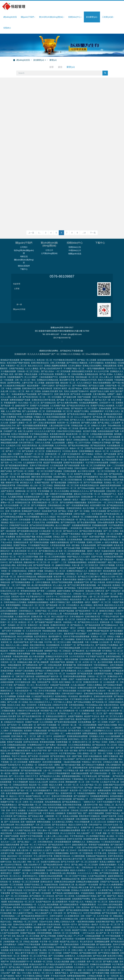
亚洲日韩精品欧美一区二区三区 (45, 482)
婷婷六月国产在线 (67, 699)
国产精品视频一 (105, 756)
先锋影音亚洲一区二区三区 (54, 648)
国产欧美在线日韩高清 (77, 394)
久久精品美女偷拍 (84, 936)
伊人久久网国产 (31, 357)
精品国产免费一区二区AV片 (65, 830)
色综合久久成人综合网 (38, 762)
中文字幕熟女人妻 (71, 750)
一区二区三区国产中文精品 (75, 856)
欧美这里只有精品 (20, 713)
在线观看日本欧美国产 (97, 542)
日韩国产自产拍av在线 (110, 862)
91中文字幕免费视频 (92, 893)
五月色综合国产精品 (36, 673)
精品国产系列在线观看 (53, 442)
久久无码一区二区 (71, 765)
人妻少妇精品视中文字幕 (59, 405)
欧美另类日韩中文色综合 (20, 930)
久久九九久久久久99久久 (84, 973)
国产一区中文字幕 (55, 730)
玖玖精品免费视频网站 (89, 383)
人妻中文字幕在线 (87, 899)
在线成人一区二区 (103, 688)
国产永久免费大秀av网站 (67, 383)
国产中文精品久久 (91, 554)
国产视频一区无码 (41, 708)
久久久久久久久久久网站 (88, 853)
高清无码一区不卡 (69, 904)
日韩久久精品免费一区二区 (21, 910)
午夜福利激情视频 (36, 967)
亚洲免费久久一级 (62, 354)
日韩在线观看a (77, 354)
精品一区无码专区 (29, 685)
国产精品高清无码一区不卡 (60, 825)
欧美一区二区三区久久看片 (112, 696)
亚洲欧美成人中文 (115, 656)
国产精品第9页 (78, 571)
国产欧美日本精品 (21, 739)
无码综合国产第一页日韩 (47, 662)
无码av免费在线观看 (106, 502)
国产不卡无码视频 (78, 522)
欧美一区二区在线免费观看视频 (72, 531)
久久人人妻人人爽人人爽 (11, 377)
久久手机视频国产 (97, 779)
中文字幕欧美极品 (32, 859)
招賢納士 (7, 28)
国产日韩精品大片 (69, 950)
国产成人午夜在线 (98, 562)
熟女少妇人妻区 (20, 842)
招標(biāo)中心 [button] (75, 17)
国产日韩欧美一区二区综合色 (42, 876)
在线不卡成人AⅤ (102, 691)
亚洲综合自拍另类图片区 (56, 696)
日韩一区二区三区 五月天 (55, 437)
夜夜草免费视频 (23, 634)
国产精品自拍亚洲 (93, 605)
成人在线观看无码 (60, 882)
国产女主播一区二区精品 (18, 682)
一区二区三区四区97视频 (27, 537)
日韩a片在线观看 (75, 457)
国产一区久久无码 (16, 756)
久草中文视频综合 (96, 343)
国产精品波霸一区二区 (55, 585)
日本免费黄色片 (10, 924)
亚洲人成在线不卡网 (88, 594)
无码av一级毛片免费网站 (22, 907)
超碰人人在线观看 (78, 941)
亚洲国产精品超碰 (28, 913)
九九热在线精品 (20, 813)
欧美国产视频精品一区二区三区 (49, 528)
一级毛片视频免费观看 (95, 348)
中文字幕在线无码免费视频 (27, 480)
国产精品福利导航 (31, 388)
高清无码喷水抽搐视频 (52, 742)
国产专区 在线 (9, 916)
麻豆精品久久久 (27, 462)
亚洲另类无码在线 (15, 870)
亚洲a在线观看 (105, 388)
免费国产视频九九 (53, 827)
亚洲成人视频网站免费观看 (56, 346)
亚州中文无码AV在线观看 (36, 867)
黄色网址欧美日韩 (112, 910)
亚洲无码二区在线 (57, 762)
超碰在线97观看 (52, 363)
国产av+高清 (45, 480)
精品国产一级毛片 (68, 608)
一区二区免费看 (89, 708)
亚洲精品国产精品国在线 (96, 836)
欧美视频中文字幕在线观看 (34, 850)
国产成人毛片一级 (103, 380)
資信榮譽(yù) (40, 40)
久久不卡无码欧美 (58, 519)
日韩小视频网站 (82, 799)
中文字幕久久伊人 (112, 391)
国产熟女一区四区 (100, 722)
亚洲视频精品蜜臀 (100, 505)
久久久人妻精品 (32, 348)
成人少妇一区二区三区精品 (41, 465)
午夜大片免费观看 (46, 964)
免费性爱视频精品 (90, 713)
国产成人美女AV (99, 671)
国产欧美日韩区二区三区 (14, 648)
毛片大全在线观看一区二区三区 (17, 485)
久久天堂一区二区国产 (26, 420)
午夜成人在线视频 (13, 368)
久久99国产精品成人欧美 (25, 810)
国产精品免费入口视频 (107, 773)
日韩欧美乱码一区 (75, 462)
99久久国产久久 (64, 497)
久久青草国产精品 (106, 870)
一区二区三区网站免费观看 (61, 494)
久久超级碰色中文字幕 (33, 442)
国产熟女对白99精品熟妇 (79, 425)
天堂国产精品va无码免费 (42, 668)
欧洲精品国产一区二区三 (50, 514)
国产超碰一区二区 (64, 380)
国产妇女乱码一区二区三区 (99, 930)
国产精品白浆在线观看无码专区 (59, 944)
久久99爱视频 (89, 460)
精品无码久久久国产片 (43, 830)
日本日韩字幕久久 (26, 423)
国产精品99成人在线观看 (103, 619)
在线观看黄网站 (53, 502)
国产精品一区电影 (66, 491)
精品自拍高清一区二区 (79, 579)
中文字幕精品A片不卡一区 (59, 930)
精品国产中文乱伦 (92, 696)
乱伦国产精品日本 (43, 882)
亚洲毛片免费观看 (90, 368)
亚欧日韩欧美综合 (37, 625)
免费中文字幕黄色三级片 (60, 582)
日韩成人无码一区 (61, 517)
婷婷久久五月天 (10, 827)
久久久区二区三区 (89, 628)
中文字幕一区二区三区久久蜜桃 (58, 622)
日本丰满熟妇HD (77, 596)
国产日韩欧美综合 (68, 502)
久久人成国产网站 (13, 391)
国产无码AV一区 (14, 705)
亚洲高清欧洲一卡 (89, 477)
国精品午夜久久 (73, 807)
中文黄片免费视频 (25, 397)
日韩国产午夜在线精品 (71, 514)
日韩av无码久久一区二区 (92, 534)
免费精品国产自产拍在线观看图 (24, 964)
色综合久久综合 (14, 685)
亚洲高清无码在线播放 (57, 867)
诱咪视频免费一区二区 (75, 762)
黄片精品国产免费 (100, 634)
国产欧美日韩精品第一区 (68, 500)
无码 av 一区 (95, 420)
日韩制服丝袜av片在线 (59, 679)
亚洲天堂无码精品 (11, 448)
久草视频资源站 (16, 710)
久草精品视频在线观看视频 (101, 414)
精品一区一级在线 (113, 448)
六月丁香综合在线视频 (67, 671)
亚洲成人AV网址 (31, 927)
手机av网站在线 (114, 405)
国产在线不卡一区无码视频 (51, 568)
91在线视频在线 (113, 425)
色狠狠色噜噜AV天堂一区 (61, 417)
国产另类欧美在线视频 (39, 522)
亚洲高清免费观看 (21, 944)
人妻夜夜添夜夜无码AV (61, 759)
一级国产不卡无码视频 (89, 480)
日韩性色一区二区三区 (29, 588)
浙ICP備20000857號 (62, 318)
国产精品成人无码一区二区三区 (37, 619)
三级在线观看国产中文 (48, 357)
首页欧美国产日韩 (98, 799)
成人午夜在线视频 (36, 636)
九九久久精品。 (40, 799)
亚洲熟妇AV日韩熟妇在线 (48, 360)
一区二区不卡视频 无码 (20, 565)
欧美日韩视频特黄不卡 (43, 770)
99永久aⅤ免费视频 (25, 616)
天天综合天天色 (38, 502)
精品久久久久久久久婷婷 (20, 502)
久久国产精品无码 (45, 887)
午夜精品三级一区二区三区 (96, 882)
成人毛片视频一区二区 (92, 488)
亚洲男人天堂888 (94, 522)
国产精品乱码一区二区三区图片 (84, 388)
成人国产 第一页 (103, 913)
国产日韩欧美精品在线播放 (12, 497)
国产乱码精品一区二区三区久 (102, 890)
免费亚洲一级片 (16, 388)
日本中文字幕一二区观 (71, 827)
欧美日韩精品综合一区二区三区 (21, 882)
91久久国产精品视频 (108, 457)
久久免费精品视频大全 (39, 853)
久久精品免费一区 (111, 662)
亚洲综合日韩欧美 (54, 559)
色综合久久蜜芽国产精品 (22, 799)
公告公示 (49, 230)
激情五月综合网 (35, 793)
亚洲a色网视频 (93, 400)
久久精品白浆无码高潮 (20, 807)
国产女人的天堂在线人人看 (50, 594)
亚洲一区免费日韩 (13, 491)
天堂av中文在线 (60, 719)
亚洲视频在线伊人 (89, 528)
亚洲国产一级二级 (21, 853)
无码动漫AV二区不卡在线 (58, 400)
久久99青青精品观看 (34, 631)
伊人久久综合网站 (62, 471)
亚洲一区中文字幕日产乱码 (72, 768)
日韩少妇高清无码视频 (52, 785)
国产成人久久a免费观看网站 (111, 864)
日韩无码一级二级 (69, 705)
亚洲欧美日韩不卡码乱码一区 (31, 437)
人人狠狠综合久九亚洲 (97, 614)
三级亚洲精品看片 (30, 519)
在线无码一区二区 (49, 454)
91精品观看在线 (110, 346)
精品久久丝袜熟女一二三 (81, 850)
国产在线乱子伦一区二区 (55, 653)
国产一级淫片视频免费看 (93, 793)
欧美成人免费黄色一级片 (110, 842)
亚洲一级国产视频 (74, 736)
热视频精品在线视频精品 (38, 582)
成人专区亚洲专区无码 (105, 500)
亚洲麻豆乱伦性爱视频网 (100, 944)
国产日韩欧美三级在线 (45, 688)
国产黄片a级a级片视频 (71, 745)
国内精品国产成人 (52, 773)
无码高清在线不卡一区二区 (65, 468)
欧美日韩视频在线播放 (30, 959)
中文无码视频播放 (32, 497)
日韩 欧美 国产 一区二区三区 (68, 688)
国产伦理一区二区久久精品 (48, 899)
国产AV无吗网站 (26, 779)
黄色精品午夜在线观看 (10, 340)
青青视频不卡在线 (8, 839)
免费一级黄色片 (38, 579)
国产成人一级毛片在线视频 (67, 639)
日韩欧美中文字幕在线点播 (28, 691)
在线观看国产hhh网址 (81, 879)
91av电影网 (71, 653)
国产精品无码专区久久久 (110, 519)
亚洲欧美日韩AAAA (62, 836)
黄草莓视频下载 (69, 645)
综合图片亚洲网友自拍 (50, 842)
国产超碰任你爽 (69, 377)
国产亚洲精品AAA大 (110, 605)
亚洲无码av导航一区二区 (64, 970)
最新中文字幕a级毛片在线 (82, 964)
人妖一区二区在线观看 (52, 750)
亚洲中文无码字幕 (74, 819)
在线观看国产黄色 (79, 576)
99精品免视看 (78, 622)
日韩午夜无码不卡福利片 (72, 673)
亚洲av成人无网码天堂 (95, 571)
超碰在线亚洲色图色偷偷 (110, 465)
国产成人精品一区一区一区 (101, 867)
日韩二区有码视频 (58, 343)
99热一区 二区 (33, 842)
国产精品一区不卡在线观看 (87, 539)
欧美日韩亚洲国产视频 (26, 517)
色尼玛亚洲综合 (41, 616)
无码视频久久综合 (97, 716)
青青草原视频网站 (13, 585)
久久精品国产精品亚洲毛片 (43, 676)
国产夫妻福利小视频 (101, 953)
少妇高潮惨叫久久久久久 (103, 710)
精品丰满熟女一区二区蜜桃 (12, 867)
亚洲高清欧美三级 (67, 864)
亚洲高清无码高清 (74, 488)
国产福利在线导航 (28, 768)
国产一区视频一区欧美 (13, 819)
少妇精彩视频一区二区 (13, 921)
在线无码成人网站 (8, 545)
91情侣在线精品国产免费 (108, 411)
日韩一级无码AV (83, 887)
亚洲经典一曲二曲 (107, 497)
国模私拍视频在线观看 (98, 790)
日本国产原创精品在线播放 (58, 850)
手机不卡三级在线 (19, 736)
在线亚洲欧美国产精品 (105, 902)
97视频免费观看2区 (88, 884)
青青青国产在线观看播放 (99, 825)
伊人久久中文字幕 (101, 351)
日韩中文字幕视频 (107, 545)
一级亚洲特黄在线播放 (85, 902)
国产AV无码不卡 (47, 388)
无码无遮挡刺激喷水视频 (66, 588)
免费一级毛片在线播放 (89, 750)
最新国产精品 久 (62, 953)
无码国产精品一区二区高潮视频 (52, 488)
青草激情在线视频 (28, 571)
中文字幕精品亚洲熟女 (39, 414)
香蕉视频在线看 (23, 457)
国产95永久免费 (100, 936)
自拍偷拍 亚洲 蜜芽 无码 (52, 371)
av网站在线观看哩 (73, 713)
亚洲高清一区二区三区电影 (50, 933)
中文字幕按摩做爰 (8, 400)
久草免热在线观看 (88, 525)
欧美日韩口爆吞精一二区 (100, 579)
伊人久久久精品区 (48, 497)
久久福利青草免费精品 (32, 394)
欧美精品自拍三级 (23, 482)
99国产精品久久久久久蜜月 (78, 537)
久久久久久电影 (108, 728)
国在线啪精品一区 (29, 884)
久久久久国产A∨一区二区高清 (111, 847)
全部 (51, 47)
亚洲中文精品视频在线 (92, 736)
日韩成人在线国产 (57, 890)
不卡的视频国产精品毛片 (38, 525)
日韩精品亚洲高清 (20, 765)
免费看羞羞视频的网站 (71, 756)
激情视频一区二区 (74, 642)
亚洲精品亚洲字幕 (8, 465)
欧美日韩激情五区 (111, 673)
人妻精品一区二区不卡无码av (78, 423)
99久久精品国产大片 (60, 596)
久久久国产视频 (84, 671)
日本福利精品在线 (8, 616)
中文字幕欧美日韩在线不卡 (65, 340)
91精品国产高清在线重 (60, 665)
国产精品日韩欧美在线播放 (91, 511)
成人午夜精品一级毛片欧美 (92, 585)
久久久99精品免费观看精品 (80, 725)
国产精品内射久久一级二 (70, 847)
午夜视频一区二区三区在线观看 (14, 742)
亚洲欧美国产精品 (74, 793)
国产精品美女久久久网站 (50, 756)
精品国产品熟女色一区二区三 (38, 776)
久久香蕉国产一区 (68, 625)
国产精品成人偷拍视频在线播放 (66, 873)
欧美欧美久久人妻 (21, 719)
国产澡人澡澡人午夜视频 (46, 500)
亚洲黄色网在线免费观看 (77, 716)
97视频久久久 (40, 397)
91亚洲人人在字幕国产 (114, 827)
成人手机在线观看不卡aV (112, 440)
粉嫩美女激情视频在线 (59, 522)
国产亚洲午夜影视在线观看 (65, 702)
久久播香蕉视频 (78, 836)
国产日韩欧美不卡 (45, 374)
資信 (60, 47)
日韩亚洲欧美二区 (63, 927)
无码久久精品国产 (47, 588)
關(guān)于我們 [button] (28, 17)
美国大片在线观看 (105, 360)
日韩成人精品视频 (31, 921)
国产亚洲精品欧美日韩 (32, 408)
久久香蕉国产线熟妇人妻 (83, 380)
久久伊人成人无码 (96, 910)
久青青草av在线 (45, 685)
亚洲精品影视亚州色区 (113, 394)
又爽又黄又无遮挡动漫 (25, 656)
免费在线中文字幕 (115, 887)
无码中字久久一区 (113, 348)
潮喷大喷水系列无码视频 (42, 457)
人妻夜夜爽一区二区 (53, 796)
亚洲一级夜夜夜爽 (28, 802)
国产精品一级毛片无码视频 (40, 973)
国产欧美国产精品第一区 (44, 545)
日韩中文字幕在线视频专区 (59, 753)
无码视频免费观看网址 (99, 776)
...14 (84, 213)
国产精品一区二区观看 (87, 340)
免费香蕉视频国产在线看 (20, 380)
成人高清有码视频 (46, 425)
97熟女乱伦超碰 (31, 354)
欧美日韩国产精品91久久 (110, 750)
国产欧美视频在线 (69, 651)
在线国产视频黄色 (75, 696)
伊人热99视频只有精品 (96, 816)
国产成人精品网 (116, 790)
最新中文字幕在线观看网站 (92, 859)
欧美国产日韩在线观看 (10, 539)
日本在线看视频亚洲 (62, 822)
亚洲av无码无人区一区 (10, 571)
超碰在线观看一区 (29, 488)
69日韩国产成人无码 (99, 599)
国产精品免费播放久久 (71, 782)
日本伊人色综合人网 (104, 759)
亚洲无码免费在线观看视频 (75, 656)
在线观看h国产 (60, 716)
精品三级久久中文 (115, 542)
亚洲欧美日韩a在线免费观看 (51, 856)
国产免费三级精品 (25, 728)
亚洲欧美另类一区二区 (41, 596)
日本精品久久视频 (111, 742)
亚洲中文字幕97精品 (40, 890)
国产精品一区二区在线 (69, 408)
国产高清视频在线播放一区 (23, 562)
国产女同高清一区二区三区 (33, 431)
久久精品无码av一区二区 (60, 976)
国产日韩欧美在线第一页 (100, 753)
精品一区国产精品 (45, 468)
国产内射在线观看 (72, 445)
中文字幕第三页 (24, 839)
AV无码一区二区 (89, 642)
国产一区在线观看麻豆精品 (78, 485)
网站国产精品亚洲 (101, 611)
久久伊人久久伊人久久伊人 (51, 614)
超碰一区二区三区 (103, 408)
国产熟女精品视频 (58, 462)
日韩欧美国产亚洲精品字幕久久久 (58, 574)
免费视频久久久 (79, 822)
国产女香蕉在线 (16, 542)
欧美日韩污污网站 (115, 936)
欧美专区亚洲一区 (23, 879)
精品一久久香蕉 (22, 919)
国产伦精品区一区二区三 (24, 665)
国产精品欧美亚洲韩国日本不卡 (35, 896)
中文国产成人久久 (76, 882)
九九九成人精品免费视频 (48, 884)
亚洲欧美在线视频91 (108, 844)
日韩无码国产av (95, 805)
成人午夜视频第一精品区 (42, 428)
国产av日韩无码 (116, 508)
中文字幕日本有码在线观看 (97, 442)
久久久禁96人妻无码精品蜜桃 (110, 884)
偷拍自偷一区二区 (68, 363)
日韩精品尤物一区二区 (80, 405)
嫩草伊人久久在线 (34, 733)
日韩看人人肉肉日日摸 (15, 653)
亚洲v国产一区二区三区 (34, 434)
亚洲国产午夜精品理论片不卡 (33, 559)
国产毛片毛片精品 (8, 939)
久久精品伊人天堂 (13, 425)
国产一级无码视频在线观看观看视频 (32, 405)
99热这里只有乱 (103, 708)
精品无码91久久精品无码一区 (106, 437)
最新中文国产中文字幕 (10, 559)
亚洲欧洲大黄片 (95, 551)
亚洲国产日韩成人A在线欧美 (102, 385)
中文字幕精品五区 (81, 944)
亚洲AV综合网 (37, 807)
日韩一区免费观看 (8, 517)
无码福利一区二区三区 (17, 605)
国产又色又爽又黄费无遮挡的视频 (82, 565)
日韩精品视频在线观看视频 (21, 708)
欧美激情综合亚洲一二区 (34, 477)
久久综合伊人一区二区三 (85, 947)
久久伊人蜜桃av (75, 346)
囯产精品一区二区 (65, 454)
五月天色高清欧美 (27, 688)
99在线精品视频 (49, 611)
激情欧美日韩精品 (107, 591)
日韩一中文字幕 (92, 762)
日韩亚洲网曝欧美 (86, 431)
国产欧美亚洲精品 (58, 736)
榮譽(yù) (53, 40)
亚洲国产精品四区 (42, 462)
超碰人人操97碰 (68, 539)
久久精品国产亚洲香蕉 (43, 728)
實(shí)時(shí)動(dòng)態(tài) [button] (52, 17)
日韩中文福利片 (48, 365)
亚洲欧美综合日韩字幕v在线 (43, 380)
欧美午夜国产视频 (97, 517)
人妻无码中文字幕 (90, 785)
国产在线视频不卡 (81, 776)
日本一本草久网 (88, 688)
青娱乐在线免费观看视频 (86, 959)
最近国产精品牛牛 (83, 699)
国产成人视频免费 (41, 642)
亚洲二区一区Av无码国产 (64, 739)
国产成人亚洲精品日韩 (21, 693)
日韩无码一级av (116, 739)
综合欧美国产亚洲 (49, 491)
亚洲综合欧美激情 (71, 924)
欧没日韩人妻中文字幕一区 (74, 839)
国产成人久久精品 (87, 500)
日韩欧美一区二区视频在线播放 (85, 497)
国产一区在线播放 (56, 936)
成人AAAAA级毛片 (52, 539)
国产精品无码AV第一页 (21, 873)
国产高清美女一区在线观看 (74, 919)
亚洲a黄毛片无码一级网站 (49, 745)
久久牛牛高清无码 (77, 636)
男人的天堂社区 (87, 921)
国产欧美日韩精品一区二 (36, 753)
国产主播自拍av (20, 796)
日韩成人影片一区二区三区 (33, 585)
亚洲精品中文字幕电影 (101, 423)
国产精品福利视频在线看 (31, 750)
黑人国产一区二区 (109, 574)
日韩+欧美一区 (60, 893)
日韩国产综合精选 (87, 907)
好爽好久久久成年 (99, 405)
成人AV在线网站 (26, 554)
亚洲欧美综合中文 (54, 431)
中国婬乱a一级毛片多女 (92, 742)
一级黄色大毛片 (89, 782)
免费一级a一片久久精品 (22, 953)
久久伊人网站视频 (111, 810)
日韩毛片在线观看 (98, 491)
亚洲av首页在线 (116, 882)
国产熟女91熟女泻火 (86, 625)
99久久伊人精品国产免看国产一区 (74, 548)
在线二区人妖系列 (26, 411)
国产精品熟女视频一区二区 (30, 785)
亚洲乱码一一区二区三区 (92, 693)
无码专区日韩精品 (47, 927)
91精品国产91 (37, 839)
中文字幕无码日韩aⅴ (67, 733)
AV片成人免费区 (116, 599)
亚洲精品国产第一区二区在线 (96, 508)
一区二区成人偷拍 (100, 454)
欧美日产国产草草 (39, 730)
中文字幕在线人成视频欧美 (54, 793)
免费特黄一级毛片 (71, 480)
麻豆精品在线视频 (20, 973)
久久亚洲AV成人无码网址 (63, 802)
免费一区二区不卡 (44, 716)
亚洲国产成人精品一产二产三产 (70, 916)
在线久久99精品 (27, 448)
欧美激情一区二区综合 (43, 941)
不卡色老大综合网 (58, 956)
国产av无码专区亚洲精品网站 (42, 505)
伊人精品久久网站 (11, 588)
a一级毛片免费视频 (110, 522)
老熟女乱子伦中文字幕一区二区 (87, 474)
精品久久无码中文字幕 (78, 805)
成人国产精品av (75, 368)
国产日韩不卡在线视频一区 (13, 611)
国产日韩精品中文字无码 (86, 360)
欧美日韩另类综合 (30, 425)
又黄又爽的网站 (99, 374)
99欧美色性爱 (35, 919)
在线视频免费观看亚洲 (81, 505)
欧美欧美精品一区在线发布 (67, 676)
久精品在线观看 (32, 568)
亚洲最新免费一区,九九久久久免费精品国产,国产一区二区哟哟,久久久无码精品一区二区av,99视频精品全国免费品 (62, 334)
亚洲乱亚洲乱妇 (96, 548)
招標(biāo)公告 (75, 227)
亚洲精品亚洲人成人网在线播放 (63, 853)
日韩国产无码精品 (71, 933)
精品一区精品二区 (106, 785)
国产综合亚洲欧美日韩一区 (33, 696)
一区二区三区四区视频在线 (70, 460)
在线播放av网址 (60, 457)
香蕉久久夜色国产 (61, 770)
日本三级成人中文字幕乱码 (65, 668)
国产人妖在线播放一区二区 (34, 391)
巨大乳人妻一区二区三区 (110, 904)
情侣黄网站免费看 (91, 819)
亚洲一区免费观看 (9, 397)
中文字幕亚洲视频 (35, 813)
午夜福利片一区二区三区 (16, 346)
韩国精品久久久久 (105, 730)
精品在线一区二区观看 (38, 765)
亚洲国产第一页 (87, 807)
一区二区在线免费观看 (87, 705)
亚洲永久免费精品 (95, 665)
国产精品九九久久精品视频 (23, 460)
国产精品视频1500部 (88, 933)
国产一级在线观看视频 (56, 477)
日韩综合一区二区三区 (97, 656)
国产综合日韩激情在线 (111, 420)
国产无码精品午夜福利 (113, 665)
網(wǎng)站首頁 (10, 17)
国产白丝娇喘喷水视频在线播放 (73, 482)
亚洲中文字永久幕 (83, 619)
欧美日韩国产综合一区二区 (41, 719)
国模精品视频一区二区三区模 (66, 465)
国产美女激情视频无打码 (50, 659)
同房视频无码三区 (61, 428)
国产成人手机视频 (48, 916)
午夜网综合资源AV (17, 631)
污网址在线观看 (78, 927)
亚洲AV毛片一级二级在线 (38, 605)
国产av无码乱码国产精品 (92, 827)
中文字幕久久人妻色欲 (63, 682)
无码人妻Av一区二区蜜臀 (47, 810)
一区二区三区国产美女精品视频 (14, 793)
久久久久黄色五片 (84, 363)
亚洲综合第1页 (47, 862)
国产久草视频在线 (39, 485)
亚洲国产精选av (20, 525)
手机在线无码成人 (27, 748)
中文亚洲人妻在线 (70, 431)
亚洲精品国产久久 (109, 474)
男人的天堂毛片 (42, 665)
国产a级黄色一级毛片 (13, 956)
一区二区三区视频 (94, 417)
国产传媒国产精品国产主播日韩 (48, 602)
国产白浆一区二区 (8, 557)
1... (40, 213)
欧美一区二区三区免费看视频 (93, 445)
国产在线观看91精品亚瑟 (27, 511)
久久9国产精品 (96, 648)
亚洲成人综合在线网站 (92, 346)
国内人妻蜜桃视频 (24, 400)
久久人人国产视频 (73, 708)
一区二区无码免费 (63, 351)
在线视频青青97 (97, 391)
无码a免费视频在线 (53, 782)
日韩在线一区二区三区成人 (28, 351)
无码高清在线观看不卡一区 (21, 941)
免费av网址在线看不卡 (102, 559)
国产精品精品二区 (81, 779)
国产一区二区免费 (47, 639)
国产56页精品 (70, 568)
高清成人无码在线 (103, 460)
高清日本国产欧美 (21, 622)
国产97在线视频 (47, 959)
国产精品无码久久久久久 (88, 602)
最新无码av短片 (68, 979)
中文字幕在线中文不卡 (35, 576)
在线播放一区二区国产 (43, 907)
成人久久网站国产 (63, 505)
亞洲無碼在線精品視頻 (16, 725)
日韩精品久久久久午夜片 (55, 534)
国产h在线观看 (110, 434)
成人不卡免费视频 (8, 634)
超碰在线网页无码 (80, 825)
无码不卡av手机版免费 (102, 377)
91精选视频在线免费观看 (70, 810)
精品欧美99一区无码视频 (90, 440)
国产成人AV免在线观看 (45, 748)
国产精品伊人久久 (71, 511)
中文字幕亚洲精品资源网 (70, 628)
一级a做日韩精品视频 (71, 742)
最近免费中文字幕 (67, 360)
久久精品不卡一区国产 (79, 517)
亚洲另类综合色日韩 (18, 967)
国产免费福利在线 (30, 645)
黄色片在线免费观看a (102, 363)
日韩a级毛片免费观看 (64, 947)
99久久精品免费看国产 (25, 805)
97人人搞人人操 (60, 565)
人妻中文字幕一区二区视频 (33, 363)
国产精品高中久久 (63, 365)
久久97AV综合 (61, 425)
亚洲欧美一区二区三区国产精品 (34, 936)
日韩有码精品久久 (26, 591)
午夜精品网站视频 (20, 636)
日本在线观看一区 (26, 500)
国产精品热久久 (77, 605)
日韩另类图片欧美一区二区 (89, 830)
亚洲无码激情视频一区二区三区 (59, 391)
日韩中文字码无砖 (80, 976)
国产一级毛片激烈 (105, 594)
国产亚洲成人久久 (75, 893)
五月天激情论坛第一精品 (26, 662)
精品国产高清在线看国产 (11, 850)
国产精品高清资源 (98, 425)
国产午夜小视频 (36, 622)
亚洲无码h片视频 (106, 713)
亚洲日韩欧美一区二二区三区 (23, 716)
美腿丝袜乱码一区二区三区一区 (37, 542)
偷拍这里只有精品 (66, 448)
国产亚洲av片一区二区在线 (59, 910)
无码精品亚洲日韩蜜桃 (113, 537)
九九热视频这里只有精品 (86, 876)
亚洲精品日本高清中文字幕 (57, 636)
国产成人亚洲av (106, 354)
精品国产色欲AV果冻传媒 (11, 659)
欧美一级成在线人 (34, 574)
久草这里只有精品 (62, 388)
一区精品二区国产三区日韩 (107, 970)
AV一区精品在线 (105, 565)
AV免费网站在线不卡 (36, 725)
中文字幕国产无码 (115, 568)
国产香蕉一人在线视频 (46, 571)
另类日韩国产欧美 (57, 642)
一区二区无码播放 (54, 377)
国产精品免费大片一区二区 (43, 879)
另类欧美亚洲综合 (100, 739)
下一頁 (93, 213)
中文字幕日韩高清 (51, 813)
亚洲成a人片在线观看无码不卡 (84, 870)
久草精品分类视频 (95, 956)
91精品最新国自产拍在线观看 (24, 374)
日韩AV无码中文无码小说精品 (69, 411)
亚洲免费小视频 (23, 676)
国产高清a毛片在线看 (49, 548)
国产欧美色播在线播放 (31, 454)
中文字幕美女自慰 (89, 756)
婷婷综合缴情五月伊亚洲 (82, 351)
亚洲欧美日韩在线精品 (86, 967)
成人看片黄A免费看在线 (41, 565)
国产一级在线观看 (8, 511)
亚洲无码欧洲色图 (33, 648)
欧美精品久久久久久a (80, 471)
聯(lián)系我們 (24, 246)
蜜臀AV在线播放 (44, 802)
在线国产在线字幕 (109, 796)
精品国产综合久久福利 (100, 371)
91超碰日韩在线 (82, 659)
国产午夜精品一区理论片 (92, 434)
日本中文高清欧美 (96, 976)
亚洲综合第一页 (106, 602)
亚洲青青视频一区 (63, 722)
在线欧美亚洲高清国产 (39, 713)
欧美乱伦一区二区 (26, 602)
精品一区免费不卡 (15, 434)
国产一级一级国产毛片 (107, 876)
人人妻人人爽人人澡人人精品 (56, 816)
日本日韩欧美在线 (45, 822)
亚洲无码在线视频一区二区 (41, 508)
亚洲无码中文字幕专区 (51, 859)
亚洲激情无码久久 (23, 668)
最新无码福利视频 (56, 554)
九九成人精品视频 (62, 941)
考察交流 (24, 236)
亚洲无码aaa (44, 519)
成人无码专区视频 (105, 642)
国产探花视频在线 (96, 748)
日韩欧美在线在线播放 (39, 976)
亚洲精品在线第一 (111, 548)
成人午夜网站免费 (93, 631)
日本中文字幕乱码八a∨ (85, 970)
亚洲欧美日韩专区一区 (60, 605)
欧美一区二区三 (7, 668)
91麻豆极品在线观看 (80, 753)
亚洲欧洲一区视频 (36, 551)
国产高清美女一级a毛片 (88, 904)
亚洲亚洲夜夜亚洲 (80, 748)
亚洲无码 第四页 (60, 368)
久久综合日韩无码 (112, 976)
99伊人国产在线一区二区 (106, 468)
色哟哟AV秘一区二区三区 (46, 448)
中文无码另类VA (30, 870)
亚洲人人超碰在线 (99, 879)
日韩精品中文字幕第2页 (14, 702)
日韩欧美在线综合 (19, 551)
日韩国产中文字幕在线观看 (29, 924)
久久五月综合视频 (44, 939)
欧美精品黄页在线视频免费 (54, 394)
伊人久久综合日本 (50, 733)
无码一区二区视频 (105, 733)
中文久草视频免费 (20, 762)
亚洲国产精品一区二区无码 (46, 591)
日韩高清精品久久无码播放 (15, 582)
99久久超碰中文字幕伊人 (23, 893)
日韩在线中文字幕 (95, 394)
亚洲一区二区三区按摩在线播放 (53, 537)
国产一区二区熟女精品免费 (50, 645)
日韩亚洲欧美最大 (53, 673)
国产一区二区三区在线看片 (87, 842)
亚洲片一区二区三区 (9, 602)
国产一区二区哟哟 (100, 702)
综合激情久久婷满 (23, 833)
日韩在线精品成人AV (56, 485)
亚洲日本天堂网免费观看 (62, 776)
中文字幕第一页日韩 (87, 588)
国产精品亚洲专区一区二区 (87, 591)
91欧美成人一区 (70, 602)
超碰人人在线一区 (68, 967)
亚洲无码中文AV (94, 482)
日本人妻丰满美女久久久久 (106, 964)
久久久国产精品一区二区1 (91, 765)
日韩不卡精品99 (24, 847)
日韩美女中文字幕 (60, 685)
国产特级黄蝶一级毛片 (63, 420)
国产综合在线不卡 (50, 408)
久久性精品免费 (57, 445)
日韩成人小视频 (114, 616)
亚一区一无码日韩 (111, 956)
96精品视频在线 (15, 645)
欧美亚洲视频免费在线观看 (17, 773)
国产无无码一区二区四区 (24, 451)
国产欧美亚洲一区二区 (26, 939)
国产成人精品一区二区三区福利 (85, 844)
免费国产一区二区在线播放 (63, 619)
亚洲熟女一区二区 (98, 616)
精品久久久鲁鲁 (56, 765)
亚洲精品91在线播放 (52, 950)
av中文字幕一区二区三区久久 (44, 693)
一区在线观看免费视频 (15, 950)
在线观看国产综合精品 (103, 653)
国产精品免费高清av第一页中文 (57, 844)
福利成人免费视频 (62, 964)
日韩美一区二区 (38, 833)
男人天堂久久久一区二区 (34, 819)
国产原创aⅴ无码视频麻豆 (80, 953)
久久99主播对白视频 (53, 839)
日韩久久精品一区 (79, 930)
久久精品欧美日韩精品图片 (15, 365)
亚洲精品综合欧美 (21, 522)
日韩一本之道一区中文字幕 (67, 440)
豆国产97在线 (97, 537)
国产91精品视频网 (105, 525)
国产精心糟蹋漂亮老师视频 (77, 890)
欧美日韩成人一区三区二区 (80, 719)
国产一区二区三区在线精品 (17, 876)
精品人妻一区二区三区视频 (28, 916)
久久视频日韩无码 (22, 596)
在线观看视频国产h (15, 357)
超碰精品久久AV (41, 554)
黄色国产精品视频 (66, 591)
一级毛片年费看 (40, 910)
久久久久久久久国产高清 (45, 411)
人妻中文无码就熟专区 (71, 434)
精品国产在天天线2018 (25, 528)
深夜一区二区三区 (30, 659)
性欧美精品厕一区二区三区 (87, 357)
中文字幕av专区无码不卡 (45, 779)
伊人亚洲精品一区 (29, 745)
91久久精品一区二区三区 (29, 383)
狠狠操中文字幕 (12, 462)
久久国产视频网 (23, 428)
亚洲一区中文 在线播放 (16, 790)
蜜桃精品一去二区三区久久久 (66, 907)
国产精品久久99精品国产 (44, 599)
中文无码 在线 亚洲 (34, 950)
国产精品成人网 (99, 397)
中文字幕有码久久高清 (79, 679)
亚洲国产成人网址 (39, 930)
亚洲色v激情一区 (29, 705)
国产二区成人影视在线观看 (45, 403)
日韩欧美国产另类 (44, 420)
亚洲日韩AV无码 (29, 368)
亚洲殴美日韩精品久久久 (77, 551)
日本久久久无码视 (43, 423)
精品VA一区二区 (102, 431)
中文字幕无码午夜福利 (24, 759)
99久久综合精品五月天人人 (41, 682)
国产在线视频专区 (91, 457)
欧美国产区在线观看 (83, 454)
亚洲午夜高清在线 (115, 836)
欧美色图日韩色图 (57, 414)
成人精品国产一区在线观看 (87, 864)
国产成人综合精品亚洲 (63, 973)
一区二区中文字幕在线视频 (44, 671)
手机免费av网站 (40, 400)
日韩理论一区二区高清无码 (79, 787)
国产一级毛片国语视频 (113, 693)
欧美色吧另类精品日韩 (89, 465)
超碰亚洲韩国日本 (115, 856)
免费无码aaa (57, 480)
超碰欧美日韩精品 (63, 545)
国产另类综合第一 (107, 539)
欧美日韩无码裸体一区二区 (41, 739)
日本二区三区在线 (43, 805)
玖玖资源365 (97, 494)
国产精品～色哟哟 (85, 611)
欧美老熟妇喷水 (104, 628)
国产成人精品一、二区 (27, 822)
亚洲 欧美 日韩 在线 (29, 440)
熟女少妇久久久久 (35, 346)
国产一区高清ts (20, 494)
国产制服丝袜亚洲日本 (21, 730)
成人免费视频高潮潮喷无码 (107, 899)
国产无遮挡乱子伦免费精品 (107, 625)
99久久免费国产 (93, 728)
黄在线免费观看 (110, 551)
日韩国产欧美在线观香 (94, 428)
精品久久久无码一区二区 (112, 557)
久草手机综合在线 (46, 354)
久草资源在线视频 (58, 525)
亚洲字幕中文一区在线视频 (25, 468)
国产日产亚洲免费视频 (93, 462)
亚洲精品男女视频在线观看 (87, 862)
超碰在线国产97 (22, 385)
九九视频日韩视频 (15, 477)
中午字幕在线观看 (113, 916)
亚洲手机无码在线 (31, 722)
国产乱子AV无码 (68, 842)
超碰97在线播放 (64, 571)
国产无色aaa (6, 887)
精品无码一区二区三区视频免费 (61, 799)
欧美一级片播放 (16, 354)
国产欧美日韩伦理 (44, 368)
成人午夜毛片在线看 (86, 451)
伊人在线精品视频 (102, 950)
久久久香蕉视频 (46, 702)
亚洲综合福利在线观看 (103, 676)
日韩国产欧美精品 (16, 348)
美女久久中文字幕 (21, 976)
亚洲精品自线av (93, 822)
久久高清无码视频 (52, 967)
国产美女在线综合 (60, 805)
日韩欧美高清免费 (46, 440)
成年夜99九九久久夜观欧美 (24, 887)
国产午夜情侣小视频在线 (77, 343)
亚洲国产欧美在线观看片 (74, 442)
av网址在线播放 (104, 967)
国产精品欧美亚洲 (85, 653)
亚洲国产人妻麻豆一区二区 (21, 403)
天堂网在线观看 (70, 451)
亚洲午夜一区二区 (87, 408)
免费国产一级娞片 (115, 374)
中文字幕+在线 (100, 833)
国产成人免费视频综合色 (38, 494)
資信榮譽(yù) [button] (92, 17)
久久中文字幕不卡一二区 (108, 477)
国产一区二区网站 (111, 511)
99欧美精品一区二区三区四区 (26, 902)
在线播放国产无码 (81, 562)
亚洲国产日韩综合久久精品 (77, 648)
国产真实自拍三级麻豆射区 (111, 554)
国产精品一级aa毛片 (93, 768)
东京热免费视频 (85, 702)
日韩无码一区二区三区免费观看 (66, 913)
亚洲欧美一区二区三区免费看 (110, 514)
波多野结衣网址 (14, 363)
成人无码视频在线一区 (69, 691)
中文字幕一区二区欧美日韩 (109, 528)
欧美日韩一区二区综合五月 (65, 557)
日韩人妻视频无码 (113, 745)
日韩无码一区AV (18, 576)
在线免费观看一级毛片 (81, 582)
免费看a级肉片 (35, 742)
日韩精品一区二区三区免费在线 (106, 850)
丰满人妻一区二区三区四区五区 (85, 545)
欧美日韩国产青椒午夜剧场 (18, 343)
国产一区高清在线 (12, 802)
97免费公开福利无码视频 (35, 608)
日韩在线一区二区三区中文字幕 (87, 574)
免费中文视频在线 (111, 736)
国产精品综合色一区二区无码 (105, 725)
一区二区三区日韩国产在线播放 (49, 451)
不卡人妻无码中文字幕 (43, 836)
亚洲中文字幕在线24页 (39, 445)
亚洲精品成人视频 (25, 642)
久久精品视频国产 (96, 448)
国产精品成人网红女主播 (78, 867)
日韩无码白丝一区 (89, 847)
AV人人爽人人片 (106, 357)
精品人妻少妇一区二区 (29, 514)
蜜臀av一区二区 (7, 482)
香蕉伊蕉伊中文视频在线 (89, 796)
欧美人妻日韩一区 (24, 830)
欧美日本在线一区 (25, 699)
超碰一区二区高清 (85, 950)
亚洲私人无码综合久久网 (64, 902)
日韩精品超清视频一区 (95, 916)
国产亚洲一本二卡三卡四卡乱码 (34, 825)
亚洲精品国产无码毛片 (31, 491)
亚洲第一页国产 (68, 659)
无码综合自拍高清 (91, 519)
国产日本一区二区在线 (65, 876)
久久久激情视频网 (113, 716)
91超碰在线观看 (108, 531)
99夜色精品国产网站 (108, 368)
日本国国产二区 (10, 411)
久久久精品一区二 (57, 713)
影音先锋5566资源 (105, 340)
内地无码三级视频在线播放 (57, 833)
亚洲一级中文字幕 (8, 890)
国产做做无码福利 (11, 779)
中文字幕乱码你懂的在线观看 (20, 417)
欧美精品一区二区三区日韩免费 (26, 862)
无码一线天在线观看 (102, 651)
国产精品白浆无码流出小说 (78, 385)
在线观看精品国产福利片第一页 (49, 656)
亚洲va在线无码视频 (82, 634)
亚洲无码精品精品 (113, 636)
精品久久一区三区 (17, 776)
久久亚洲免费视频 (75, 519)
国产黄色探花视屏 (109, 830)
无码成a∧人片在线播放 (63, 939)
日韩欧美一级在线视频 (87, 608)
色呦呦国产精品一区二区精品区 (58, 631)
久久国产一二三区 (59, 542)
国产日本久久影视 (84, 739)
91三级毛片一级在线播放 (41, 970)
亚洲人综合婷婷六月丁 (33, 844)
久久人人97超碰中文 (83, 397)
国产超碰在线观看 (63, 879)
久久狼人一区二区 (17, 371)
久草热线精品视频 (88, 924)
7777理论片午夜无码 (110, 596)
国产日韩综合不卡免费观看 (93, 745)
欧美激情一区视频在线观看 (35, 710)
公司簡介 (24, 227)
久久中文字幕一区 (104, 896)
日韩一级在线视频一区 (41, 634)
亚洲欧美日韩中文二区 (82, 722)
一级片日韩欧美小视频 (39, 474)
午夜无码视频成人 (101, 645)
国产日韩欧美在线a (24, 679)
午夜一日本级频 (91, 622)
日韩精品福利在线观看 (11, 884)
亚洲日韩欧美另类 (111, 839)
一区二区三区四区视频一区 (107, 451)
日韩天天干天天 (32, 756)
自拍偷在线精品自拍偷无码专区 (103, 939)
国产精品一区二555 (18, 787)
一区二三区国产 (23, 890)
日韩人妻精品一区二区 (87, 733)
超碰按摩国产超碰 (111, 534)
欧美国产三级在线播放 (25, 651)
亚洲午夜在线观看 (64, 779)
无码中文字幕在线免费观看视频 (76, 616)
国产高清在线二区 (100, 682)
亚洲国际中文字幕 (115, 802)
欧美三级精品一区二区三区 (71, 662)
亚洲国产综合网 (32, 702)
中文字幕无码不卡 (36, 534)
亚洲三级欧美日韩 (62, 374)
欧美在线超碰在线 (113, 748)
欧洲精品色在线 (91, 354)
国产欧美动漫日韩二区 (113, 494)
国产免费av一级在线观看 (56, 725)
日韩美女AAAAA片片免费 (106, 973)
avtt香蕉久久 (70, 936)
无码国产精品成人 (113, 793)
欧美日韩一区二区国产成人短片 (104, 659)
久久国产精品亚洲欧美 (97, 856)
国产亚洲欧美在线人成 (48, 531)
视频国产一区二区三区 (101, 582)
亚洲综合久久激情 (115, 397)
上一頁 (31, 213)
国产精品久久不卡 (13, 488)
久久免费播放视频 (87, 691)
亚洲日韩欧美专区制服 (93, 673)
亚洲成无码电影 (7, 651)
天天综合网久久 (73, 585)
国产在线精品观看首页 (69, 884)
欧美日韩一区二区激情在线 (69, 403)
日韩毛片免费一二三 (82, 494)
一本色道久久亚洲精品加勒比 (46, 699)
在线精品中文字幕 (28, 899)
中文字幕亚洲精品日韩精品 (57, 579)
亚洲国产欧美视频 (62, 870)
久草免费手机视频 (8, 830)
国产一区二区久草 (100, 699)
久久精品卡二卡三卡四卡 (55, 807)
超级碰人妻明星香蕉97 (28, 594)
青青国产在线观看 (15, 722)
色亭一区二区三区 (94, 941)
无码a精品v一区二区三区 (55, 551)
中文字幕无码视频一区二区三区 (45, 847)
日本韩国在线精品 (76, 685)
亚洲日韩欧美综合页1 (40, 343)
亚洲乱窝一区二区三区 (65, 599)
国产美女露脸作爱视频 (86, 502)
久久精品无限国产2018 (37, 787)
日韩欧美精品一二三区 (66, 611)
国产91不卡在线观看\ (88, 730)
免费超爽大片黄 (53, 608)
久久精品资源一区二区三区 (50, 511)
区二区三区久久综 (16, 548)
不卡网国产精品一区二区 (74, 348)
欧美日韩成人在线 (25, 545)
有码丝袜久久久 (22, 961)
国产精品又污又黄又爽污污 (89, 557)
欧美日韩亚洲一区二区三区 (26, 531)
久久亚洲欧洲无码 (72, 896)
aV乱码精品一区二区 (74, 554)
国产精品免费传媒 (104, 947)
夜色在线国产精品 (12, 768)
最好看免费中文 (55, 616)
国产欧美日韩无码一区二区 (34, 377)
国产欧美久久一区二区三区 (69, 693)
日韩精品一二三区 (41, 679)
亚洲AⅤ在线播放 (61, 508)
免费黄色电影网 (104, 770)
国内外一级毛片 (94, 531)
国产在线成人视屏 (36, 796)
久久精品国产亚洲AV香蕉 (37, 790)
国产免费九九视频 (89, 403)
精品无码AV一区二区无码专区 (20, 836)
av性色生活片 (101, 807)
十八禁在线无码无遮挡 (111, 822)
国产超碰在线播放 (104, 924)
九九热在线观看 (58, 423)
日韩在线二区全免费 (79, 790)
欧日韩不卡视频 (90, 411)
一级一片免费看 (36, 773)
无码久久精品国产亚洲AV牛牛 (76, 371)
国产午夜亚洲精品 (80, 365)
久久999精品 (19, 568)
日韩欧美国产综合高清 (19, 505)
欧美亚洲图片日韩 (98, 485)
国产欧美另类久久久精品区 (80, 710)
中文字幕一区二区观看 (49, 921)
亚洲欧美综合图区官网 (87, 668)
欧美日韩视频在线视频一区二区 (60, 397)
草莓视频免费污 (10, 383)
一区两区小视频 (7, 810)
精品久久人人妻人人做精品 (17, 625)
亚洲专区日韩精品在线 (27, 557)
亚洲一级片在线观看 (112, 417)
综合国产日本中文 (99, 787)
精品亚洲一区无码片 (108, 819)
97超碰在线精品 (88, 873)
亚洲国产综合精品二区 (34, 864)
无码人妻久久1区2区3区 (59, 790)
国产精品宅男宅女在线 (57, 710)
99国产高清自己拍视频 (107, 705)
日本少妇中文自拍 (111, 805)
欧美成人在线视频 (44, 517)
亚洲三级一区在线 (8, 457)
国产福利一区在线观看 (42, 873)
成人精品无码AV (32, 548)
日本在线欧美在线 (87, 639)
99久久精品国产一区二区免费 (89, 813)
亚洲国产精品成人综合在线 (109, 668)
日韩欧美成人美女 (43, 759)
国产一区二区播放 (82, 491)
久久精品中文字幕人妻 (109, 762)
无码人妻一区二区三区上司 (41, 961)
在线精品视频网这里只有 (64, 887)
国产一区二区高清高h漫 (56, 819)
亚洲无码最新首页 (85, 645)
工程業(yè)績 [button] (108, 17)
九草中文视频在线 (43, 562)
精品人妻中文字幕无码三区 (26, 933)
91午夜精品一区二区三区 (113, 631)
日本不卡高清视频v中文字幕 (109, 782)
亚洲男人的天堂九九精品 (43, 947)
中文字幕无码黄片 (11, 899)
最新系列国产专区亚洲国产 (75, 614)
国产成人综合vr (48, 351)
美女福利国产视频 (113, 779)
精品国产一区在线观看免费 (47, 460)
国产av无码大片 (114, 491)
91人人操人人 (23, 628)
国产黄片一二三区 (13, 431)
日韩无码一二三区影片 (52, 919)
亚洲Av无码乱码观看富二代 (25, 904)
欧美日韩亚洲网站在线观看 (98, 919)
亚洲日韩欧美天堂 (93, 596)
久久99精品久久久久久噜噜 (111, 480)
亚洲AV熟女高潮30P (35, 653)
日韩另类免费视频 (44, 913)
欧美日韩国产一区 (89, 514)
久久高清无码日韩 (34, 611)
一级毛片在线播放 (116, 614)
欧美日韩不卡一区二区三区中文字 (44, 628)
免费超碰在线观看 (45, 557)
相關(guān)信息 (75, 234)
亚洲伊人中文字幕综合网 (22, 599)
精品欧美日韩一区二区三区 (77, 414)
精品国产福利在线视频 (19, 508)
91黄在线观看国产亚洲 (15, 733)
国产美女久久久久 (98, 887)
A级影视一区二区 (57, 708)
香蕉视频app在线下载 (70, 859)
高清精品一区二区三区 (113, 462)
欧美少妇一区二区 (44, 340)
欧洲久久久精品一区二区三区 (102, 679)
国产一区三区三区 (18, 673)
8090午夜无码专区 (8, 699)
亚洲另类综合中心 (30, 856)
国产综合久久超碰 (96, 365)
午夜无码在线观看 (71, 594)
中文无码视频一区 (45, 471)
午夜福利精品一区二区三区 (83, 759)
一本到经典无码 (75, 508)
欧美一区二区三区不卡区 (92, 810)
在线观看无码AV (73, 477)
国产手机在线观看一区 (111, 893)
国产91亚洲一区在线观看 (81, 374)
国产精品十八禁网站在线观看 (47, 651)
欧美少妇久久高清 (108, 400)
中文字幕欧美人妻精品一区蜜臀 (36, 956)
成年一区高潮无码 (41, 417)
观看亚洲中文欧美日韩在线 (49, 904)
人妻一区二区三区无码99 (99, 576)
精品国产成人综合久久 (69, 921)
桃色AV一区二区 (77, 428)
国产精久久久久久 (78, 400)
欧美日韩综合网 (7, 805)
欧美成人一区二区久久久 (43, 953)
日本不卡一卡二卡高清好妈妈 (58, 576)
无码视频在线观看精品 (77, 542)
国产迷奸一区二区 (25, 770)
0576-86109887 (62, 256)
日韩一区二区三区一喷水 (25, 360)
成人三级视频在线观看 (105, 639)
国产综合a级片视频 (72, 528)
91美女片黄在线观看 (20, 414)
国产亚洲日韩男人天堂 (28, 639)
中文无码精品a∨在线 (94, 685)
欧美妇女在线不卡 (37, 944)
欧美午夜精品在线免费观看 (12, 859)
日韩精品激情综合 (81, 420)
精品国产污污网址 (81, 391)
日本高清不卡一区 (107, 383)
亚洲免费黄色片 (100, 568)
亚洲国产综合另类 (17, 614)
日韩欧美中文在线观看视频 (61, 474)
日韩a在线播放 (23, 465)
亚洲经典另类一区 (53, 434)
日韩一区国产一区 (88, 896)
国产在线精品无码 (48, 383)
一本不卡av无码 (88, 913)
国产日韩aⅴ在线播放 (86, 468)
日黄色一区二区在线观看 (33, 782)
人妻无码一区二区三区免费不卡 (31, 827)
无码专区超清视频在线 (57, 787)
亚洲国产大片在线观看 (39, 385)
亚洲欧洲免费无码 (103, 873)
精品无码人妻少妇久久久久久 (80, 437)
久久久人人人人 (16, 927)
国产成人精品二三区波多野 (109, 403)
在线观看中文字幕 (67, 357)
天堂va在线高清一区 (23, 671)
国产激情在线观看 (97, 471)
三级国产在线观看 (11, 816)
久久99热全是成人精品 (65, 959)
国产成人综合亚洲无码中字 (51, 348)
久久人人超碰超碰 (85, 651)
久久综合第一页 (106, 622)
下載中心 (24, 249)
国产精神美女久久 (28, 340)
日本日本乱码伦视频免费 (107, 588)
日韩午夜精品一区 (113, 517)
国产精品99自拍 (116, 454)
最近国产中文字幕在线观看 (31, 816)
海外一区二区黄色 (33, 371)
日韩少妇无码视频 (94, 839)
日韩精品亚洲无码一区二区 (17, 474)
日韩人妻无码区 (73, 534)
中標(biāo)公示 (75, 230)
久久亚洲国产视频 (58, 385)
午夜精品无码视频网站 (21, 579)
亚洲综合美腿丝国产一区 (52, 924)
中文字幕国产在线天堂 (95, 636)
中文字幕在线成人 (77, 816)
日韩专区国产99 (83, 599)
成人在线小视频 (79, 417)
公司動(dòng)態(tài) (49, 233)
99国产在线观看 (84, 377)
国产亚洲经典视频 (78, 728)
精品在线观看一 (34, 365)
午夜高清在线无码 (84, 568)
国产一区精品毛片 (113, 571)
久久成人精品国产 (78, 665)
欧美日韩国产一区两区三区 (48, 768)
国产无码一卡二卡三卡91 (11, 442)
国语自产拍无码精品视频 (62, 562)
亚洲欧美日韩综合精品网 (64, 862)
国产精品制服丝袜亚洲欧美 (17, 445)
